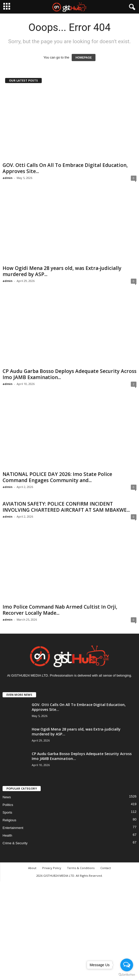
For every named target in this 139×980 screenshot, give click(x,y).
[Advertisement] (69, 930)
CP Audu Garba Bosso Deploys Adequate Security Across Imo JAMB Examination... (69, 374)
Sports (7, 812)
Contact (106, 868)
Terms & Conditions (81, 868)
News (7, 797)
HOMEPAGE (84, 58)
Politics (8, 805)
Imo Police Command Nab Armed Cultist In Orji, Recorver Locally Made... (60, 610)
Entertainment (13, 828)
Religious (9, 820)
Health (7, 835)
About (32, 868)
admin (8, 178)
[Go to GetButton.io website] (127, 975)
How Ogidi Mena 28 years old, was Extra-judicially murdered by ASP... (62, 271)
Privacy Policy (52, 868)
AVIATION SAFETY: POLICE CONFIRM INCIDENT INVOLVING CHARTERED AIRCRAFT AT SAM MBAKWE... (66, 507)
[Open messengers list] (127, 965)
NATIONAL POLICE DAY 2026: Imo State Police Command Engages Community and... (57, 477)
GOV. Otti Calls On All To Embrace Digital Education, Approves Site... (65, 168)
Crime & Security (15, 843)
